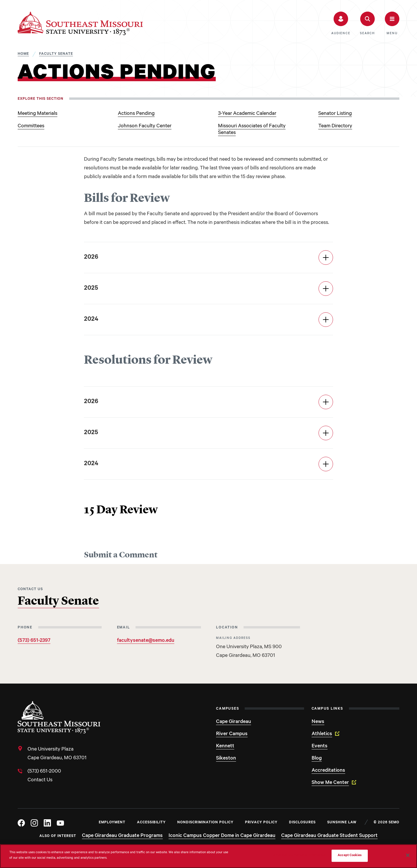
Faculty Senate (58, 601)
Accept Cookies (350, 856)
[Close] (408, 855)
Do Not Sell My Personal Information (299, 856)
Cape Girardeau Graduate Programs (122, 836)
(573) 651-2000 (44, 772)
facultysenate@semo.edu (146, 641)
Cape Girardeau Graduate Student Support (329, 836)
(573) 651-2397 (34, 641)
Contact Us (40, 780)
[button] (341, 23)
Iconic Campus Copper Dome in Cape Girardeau (222, 836)
